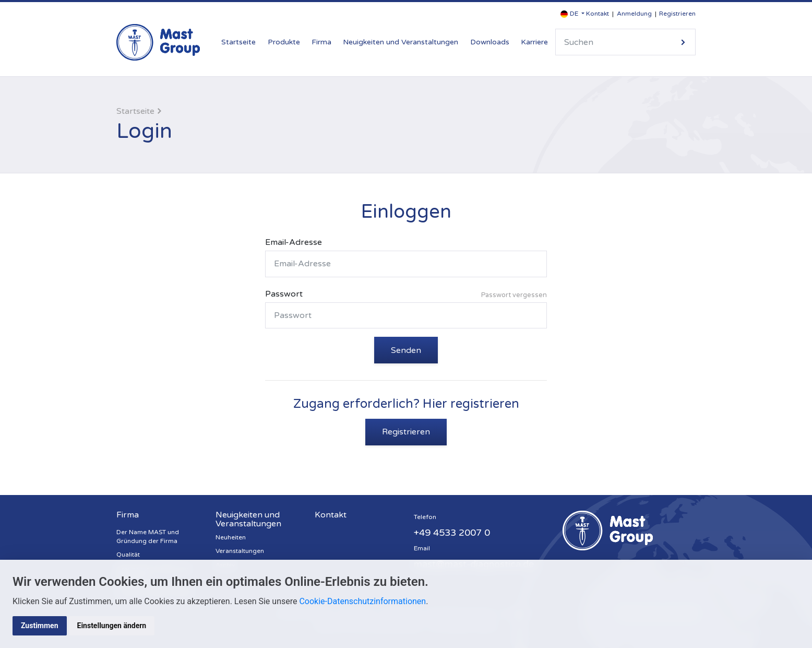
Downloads (490, 42)
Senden (406, 350)
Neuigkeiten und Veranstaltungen (401, 42)
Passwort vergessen (514, 295)
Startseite (238, 42)
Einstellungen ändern (112, 626)
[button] (572, 14)
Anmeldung (634, 14)
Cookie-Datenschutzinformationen (362, 601)
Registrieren (677, 14)
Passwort (406, 296)
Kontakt (598, 14)
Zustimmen (40, 626)
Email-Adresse (294, 242)
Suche (683, 42)
